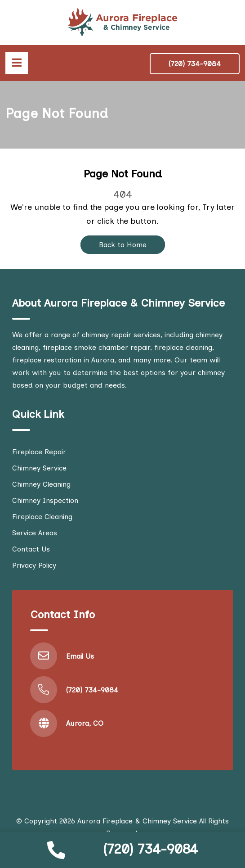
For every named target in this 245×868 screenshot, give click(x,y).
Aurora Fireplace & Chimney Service (137, 821)
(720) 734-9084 (150, 849)
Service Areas (35, 533)
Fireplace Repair (39, 452)
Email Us (80, 656)
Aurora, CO (85, 723)
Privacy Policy (34, 565)
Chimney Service (39, 468)
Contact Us (31, 549)
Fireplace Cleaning (42, 517)
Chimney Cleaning (41, 484)
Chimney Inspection (45, 500)
